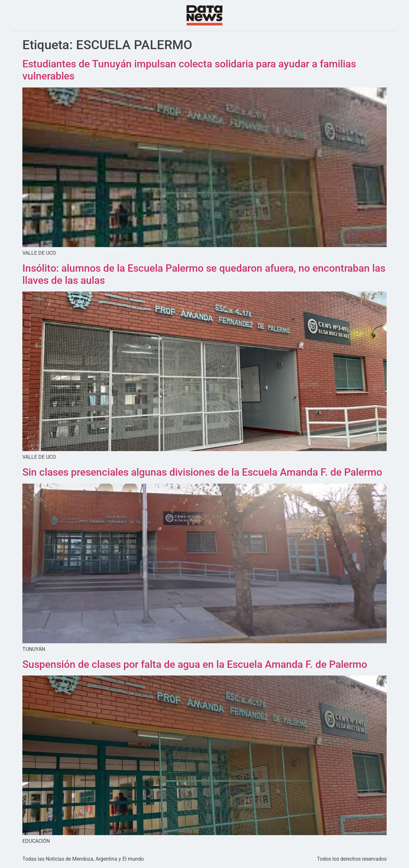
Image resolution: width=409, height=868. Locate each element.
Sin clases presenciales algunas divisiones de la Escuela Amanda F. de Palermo (202, 472)
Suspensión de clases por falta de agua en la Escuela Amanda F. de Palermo (195, 664)
